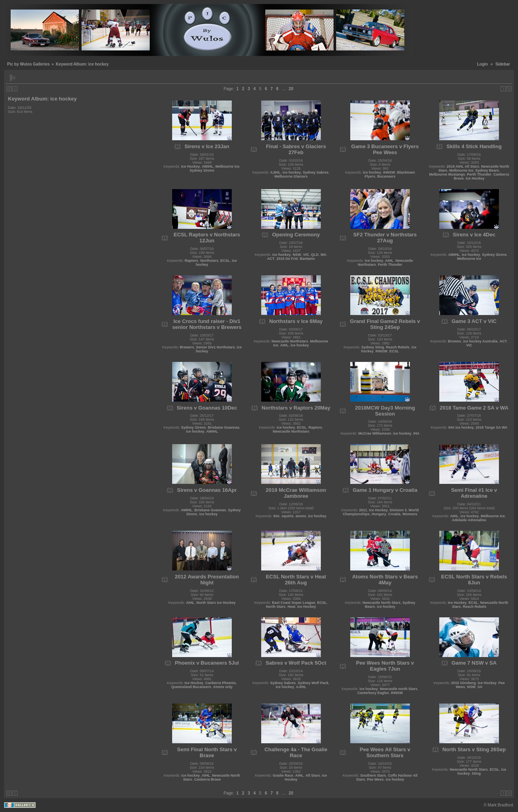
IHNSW (389, 172)
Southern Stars (373, 775)
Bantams (307, 259)
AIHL (389, 261)
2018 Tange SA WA (492, 427)
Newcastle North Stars (382, 603)
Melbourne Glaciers (291, 176)
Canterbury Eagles (373, 693)
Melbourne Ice (228, 166)
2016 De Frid (287, 259)
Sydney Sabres (316, 172)
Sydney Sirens (202, 170)
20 (291, 89)
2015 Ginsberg (464, 683)
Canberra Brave (207, 779)
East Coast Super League (294, 603)
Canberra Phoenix (220, 683)
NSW (297, 255)
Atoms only (223, 687)
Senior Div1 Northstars (215, 347)
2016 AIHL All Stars (463, 166)
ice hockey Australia (480, 341)
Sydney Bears (487, 170)
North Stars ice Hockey (216, 603)
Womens (410, 514)
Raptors (192, 261)
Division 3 (398, 510)
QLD (315, 255)
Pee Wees (375, 779)
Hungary (379, 514)
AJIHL (275, 172)
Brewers (187, 347)
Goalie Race (283, 775)
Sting (476, 773)
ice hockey (292, 172)
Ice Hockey (191, 166)
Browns (455, 341)
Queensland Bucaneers (191, 687)
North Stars (276, 607)
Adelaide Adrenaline (469, 520)
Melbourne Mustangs (447, 174)
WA (323, 255)
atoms (301, 516)
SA (480, 687)
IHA (417, 433)
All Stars (313, 775)
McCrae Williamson (374, 433)
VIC (306, 255)
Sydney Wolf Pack (313, 683)
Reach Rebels (398, 347)
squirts (287, 516)
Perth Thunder (479, 174)
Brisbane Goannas (224, 427)
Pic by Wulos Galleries (28, 64)
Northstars (210, 261)
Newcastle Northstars (290, 341)
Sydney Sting (373, 347)
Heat (291, 607)
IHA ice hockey (461, 427)
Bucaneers (386, 176)
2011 (363, 510)
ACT (271, 259)
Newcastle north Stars (399, 689)
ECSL (225, 261)
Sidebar (503, 64)
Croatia (394, 514)
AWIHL (208, 166)
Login (482, 64)
